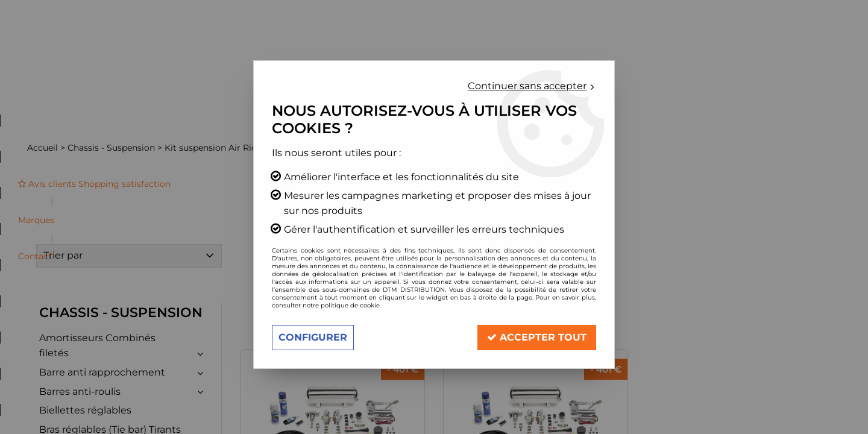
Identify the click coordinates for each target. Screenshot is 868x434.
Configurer (313, 337)
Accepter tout (537, 337)
